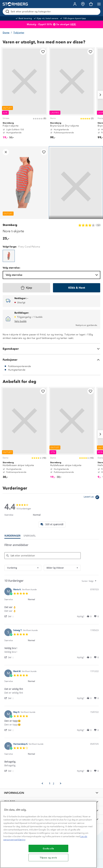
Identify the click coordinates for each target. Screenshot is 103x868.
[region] (48, 835)
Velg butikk (20, 321)
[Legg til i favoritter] (43, 52)
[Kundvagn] (91, 4)
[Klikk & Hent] (77, 288)
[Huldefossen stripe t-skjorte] (24, 434)
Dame (6, 33)
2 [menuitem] (54, 783)
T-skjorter (19, 33)
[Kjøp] (26, 288)
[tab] (52, 524)
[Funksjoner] (51, 360)
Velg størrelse (52, 275)
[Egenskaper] (51, 349)
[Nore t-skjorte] (9, 256)
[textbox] (98, 582)
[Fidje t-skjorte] (24, 95)
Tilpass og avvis (48, 858)
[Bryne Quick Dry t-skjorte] (72, 95)
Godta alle (48, 848)
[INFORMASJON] (51, 793)
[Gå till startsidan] (15, 4)
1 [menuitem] (50, 783)
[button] (9, 616)
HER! (73, 24)
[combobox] (23, 568)
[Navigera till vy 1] (76, 186)
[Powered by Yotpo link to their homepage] (92, 498)
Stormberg (10, 225)
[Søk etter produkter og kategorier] (52, 11)
